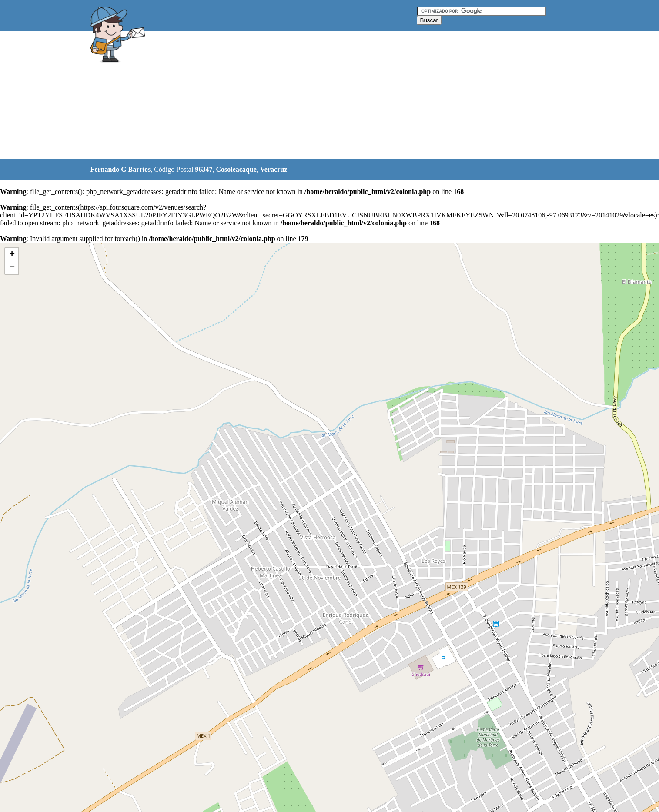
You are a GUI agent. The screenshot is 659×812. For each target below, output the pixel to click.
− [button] (12, 268)
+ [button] (12, 254)
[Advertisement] (308, 96)
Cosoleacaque (236, 169)
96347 (204, 169)
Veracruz (274, 169)
